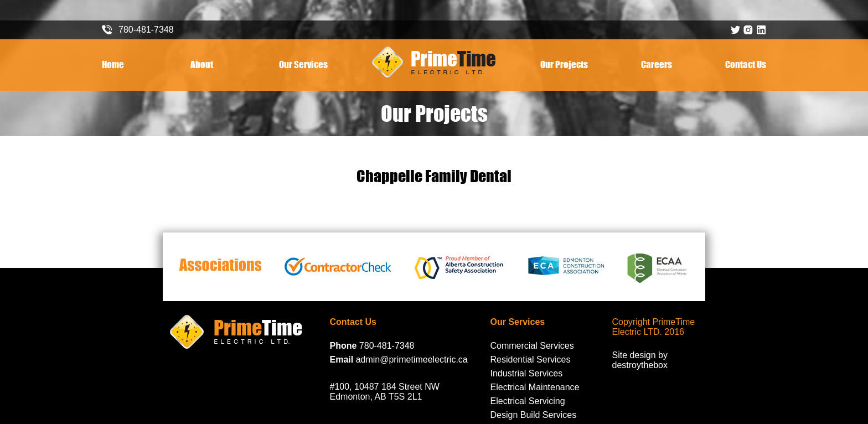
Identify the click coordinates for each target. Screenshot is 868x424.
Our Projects (564, 64)
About (202, 64)
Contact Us (746, 64)
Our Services (303, 64)
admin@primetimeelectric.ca (412, 360)
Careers (657, 64)
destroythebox (640, 365)
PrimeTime (434, 62)
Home (113, 64)
